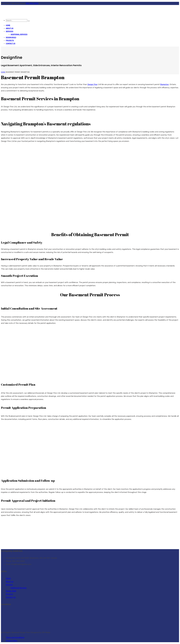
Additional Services (19, 34)
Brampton (164, 84)
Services (10, 31)
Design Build (11, 37)
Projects (10, 40)
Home (8, 25)
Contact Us (11, 43)
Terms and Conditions (15, 637)
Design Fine (92, 84)
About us (10, 28)
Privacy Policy (12, 641)
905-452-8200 (32, 3)
